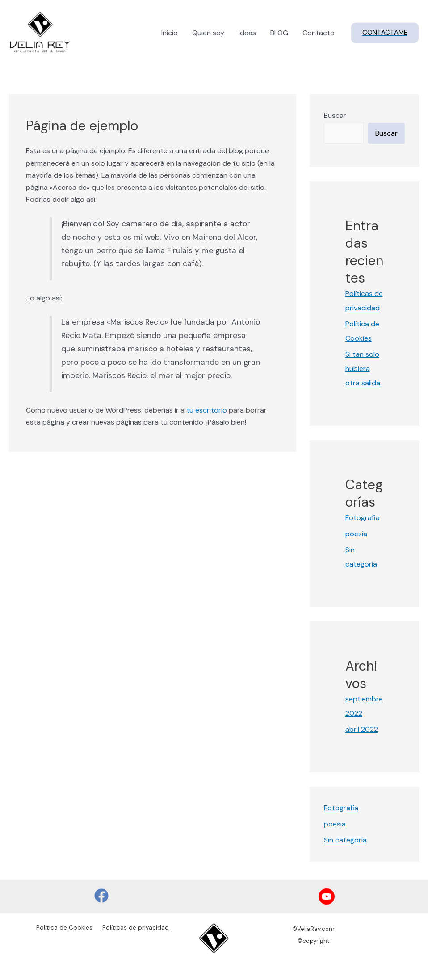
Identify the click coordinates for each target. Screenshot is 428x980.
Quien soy (208, 33)
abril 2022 (362, 729)
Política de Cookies (64, 927)
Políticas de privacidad (136, 927)
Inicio (170, 33)
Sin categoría (345, 840)
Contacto (319, 33)
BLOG (279, 33)
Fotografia (363, 518)
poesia (356, 534)
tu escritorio (207, 410)
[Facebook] (101, 896)
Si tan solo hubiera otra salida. (363, 369)
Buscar (335, 115)
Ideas (247, 33)
